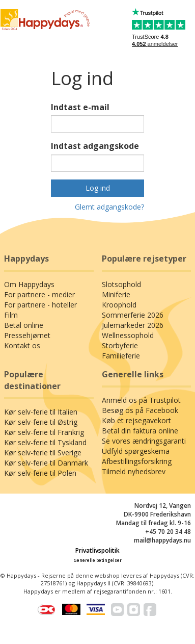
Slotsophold (121, 284)
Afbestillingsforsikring (137, 461)
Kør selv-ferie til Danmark (46, 463)
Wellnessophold (128, 335)
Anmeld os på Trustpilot (141, 400)
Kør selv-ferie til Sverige (43, 453)
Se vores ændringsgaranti (144, 441)
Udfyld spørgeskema (136, 451)
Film (11, 315)
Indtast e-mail (80, 107)
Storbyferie (120, 345)
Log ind (98, 188)
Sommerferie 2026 (133, 315)
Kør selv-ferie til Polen (40, 473)
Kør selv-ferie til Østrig (41, 422)
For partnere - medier (39, 294)
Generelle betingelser (98, 560)
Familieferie (121, 356)
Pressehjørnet (27, 335)
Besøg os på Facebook (140, 410)
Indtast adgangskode (95, 146)
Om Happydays (29, 284)
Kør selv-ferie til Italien (41, 412)
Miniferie (116, 294)
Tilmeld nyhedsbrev (134, 471)
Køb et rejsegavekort (136, 420)
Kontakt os (22, 345)
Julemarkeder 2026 (133, 325)
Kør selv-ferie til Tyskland (45, 442)
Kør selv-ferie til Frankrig (44, 432)
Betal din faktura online (140, 431)
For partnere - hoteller (40, 305)
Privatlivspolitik (97, 550)
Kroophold (119, 305)
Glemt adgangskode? (109, 207)
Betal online (24, 325)
